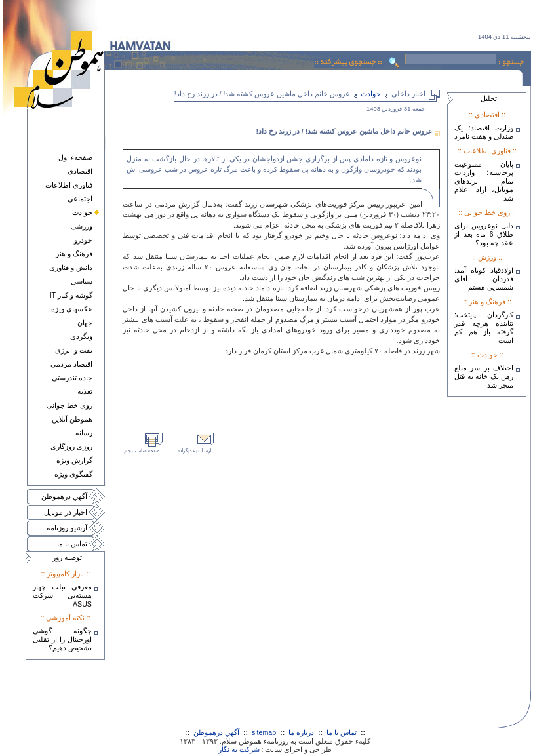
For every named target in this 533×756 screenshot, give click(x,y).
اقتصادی (80, 171)
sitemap (264, 732)
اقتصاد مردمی (71, 364)
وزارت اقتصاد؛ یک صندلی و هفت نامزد (484, 132)
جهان (85, 323)
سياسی (82, 281)
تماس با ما (72, 544)
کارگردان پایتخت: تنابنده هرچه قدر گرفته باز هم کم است (484, 328)
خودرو (83, 240)
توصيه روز (67, 557)
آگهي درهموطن (64, 496)
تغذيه (85, 391)
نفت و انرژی (74, 350)
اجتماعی (80, 199)
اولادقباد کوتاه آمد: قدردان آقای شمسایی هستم (484, 279)
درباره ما (301, 732)
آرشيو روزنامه (67, 528)
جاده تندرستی (72, 378)
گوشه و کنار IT (71, 295)
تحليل (489, 98)
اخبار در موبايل (66, 512)
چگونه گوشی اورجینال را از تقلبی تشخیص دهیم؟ (62, 639)
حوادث (82, 212)
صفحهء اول (75, 157)
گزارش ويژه (74, 460)
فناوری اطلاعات (69, 185)
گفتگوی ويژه (73, 474)
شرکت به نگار (239, 749)
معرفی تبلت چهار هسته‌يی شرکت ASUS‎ (62, 595)
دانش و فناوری (71, 268)
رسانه (84, 433)
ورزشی (82, 226)
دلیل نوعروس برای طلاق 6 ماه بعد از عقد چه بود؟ (484, 234)
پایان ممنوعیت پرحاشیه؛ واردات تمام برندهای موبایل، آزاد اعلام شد (484, 181)
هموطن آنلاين (72, 419)
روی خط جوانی (69, 405)
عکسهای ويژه (72, 309)
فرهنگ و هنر (74, 254)
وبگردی (81, 336)
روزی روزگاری (71, 447)
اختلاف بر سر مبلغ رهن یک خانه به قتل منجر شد (484, 376)
